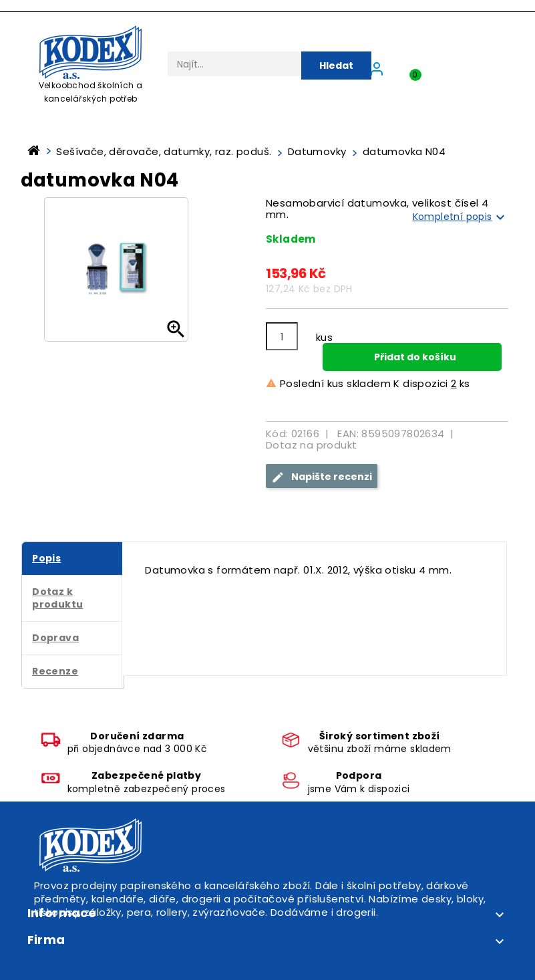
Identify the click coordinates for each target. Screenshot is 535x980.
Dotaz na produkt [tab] (311, 445)
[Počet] (282, 336)
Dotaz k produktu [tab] (57, 598)
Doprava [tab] (55, 638)
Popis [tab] (46, 558)
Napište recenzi (322, 477)
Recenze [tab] (55, 671)
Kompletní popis (461, 217)
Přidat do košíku (414, 357)
